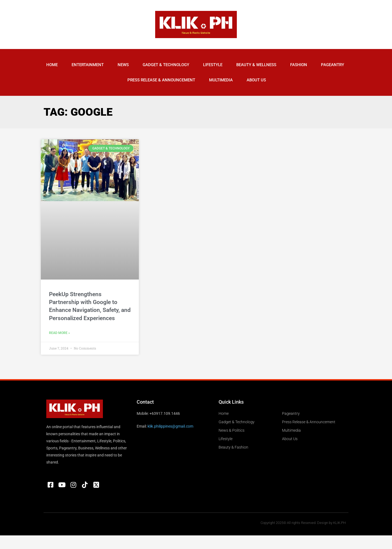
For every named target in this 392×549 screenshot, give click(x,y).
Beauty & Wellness (256, 65)
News (123, 65)
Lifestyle (213, 65)
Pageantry (333, 65)
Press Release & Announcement (161, 80)
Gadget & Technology (166, 65)
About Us (256, 80)
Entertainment (88, 65)
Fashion (299, 65)
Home (52, 65)
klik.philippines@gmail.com (170, 426)
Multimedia (221, 80)
